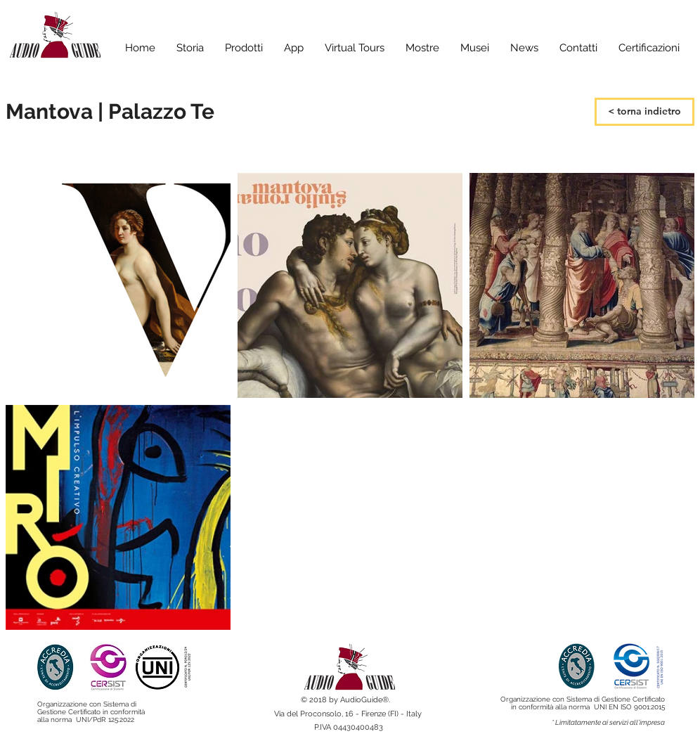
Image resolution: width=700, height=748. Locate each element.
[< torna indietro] (644, 112)
